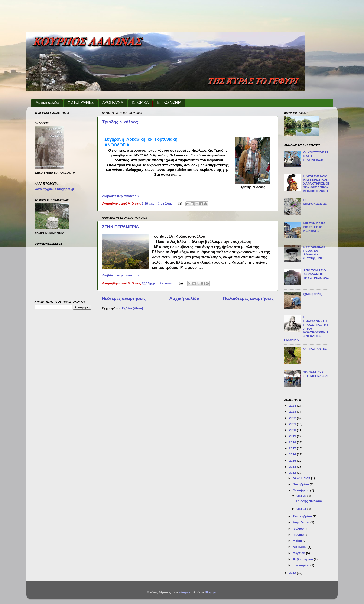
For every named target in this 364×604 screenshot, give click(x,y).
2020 (293, 430)
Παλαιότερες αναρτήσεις (248, 298)
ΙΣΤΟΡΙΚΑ (140, 102)
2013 (293, 473)
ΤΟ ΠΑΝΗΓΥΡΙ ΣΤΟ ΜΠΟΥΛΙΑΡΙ (315, 374)
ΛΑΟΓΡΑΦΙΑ (113, 102)
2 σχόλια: (167, 283)
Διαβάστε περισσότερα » (121, 196)
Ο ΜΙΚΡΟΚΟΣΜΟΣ (315, 202)
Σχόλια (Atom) (132, 308)
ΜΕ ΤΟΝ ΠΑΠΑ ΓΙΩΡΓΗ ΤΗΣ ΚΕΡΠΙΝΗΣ (314, 227)
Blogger (211, 592)
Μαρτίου (299, 553)
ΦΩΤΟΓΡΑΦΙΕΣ (81, 102)
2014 (293, 467)
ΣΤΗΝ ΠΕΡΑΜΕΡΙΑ (120, 227)
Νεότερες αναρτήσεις (124, 298)
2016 (293, 454)
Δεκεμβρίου (302, 478)
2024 (293, 406)
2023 (293, 412)
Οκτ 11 (302, 509)
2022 (293, 418)
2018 (293, 442)
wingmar (185, 592)
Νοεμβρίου (301, 484)
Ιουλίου (299, 529)
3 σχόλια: (166, 203)
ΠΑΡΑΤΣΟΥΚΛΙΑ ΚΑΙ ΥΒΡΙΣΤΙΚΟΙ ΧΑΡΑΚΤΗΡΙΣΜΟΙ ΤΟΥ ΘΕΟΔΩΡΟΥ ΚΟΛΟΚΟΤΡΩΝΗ (316, 183)
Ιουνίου (299, 535)
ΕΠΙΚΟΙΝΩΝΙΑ (169, 102)
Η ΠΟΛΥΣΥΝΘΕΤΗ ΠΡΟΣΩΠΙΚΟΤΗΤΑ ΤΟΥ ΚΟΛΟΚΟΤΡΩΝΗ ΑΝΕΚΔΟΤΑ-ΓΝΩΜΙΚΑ (306, 328)
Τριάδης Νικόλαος (120, 122)
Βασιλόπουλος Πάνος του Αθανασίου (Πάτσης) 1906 (314, 253)
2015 (293, 461)
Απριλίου (300, 547)
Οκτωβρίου (301, 490)
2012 (293, 573)
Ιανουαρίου (302, 565)
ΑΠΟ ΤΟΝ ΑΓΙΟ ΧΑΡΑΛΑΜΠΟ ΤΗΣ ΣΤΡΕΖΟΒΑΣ (316, 274)
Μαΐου (298, 541)
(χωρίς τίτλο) (313, 294)
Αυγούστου (302, 522)
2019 (293, 436)
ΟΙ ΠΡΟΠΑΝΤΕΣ (315, 349)
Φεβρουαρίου (303, 559)
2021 (293, 424)
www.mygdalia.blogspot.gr (54, 189)
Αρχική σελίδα (47, 102)
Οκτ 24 (302, 496)
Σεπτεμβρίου (303, 516)
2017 (293, 448)
